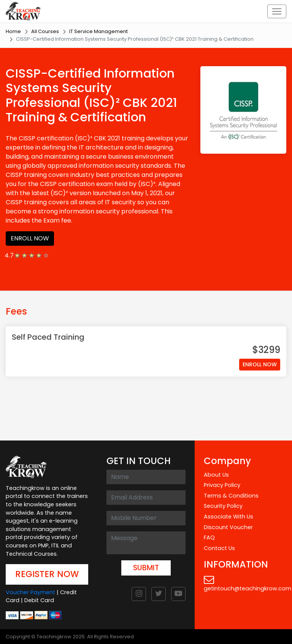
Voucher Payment (30, 592)
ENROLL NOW (30, 238)
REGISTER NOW (47, 574)
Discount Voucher (228, 527)
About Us (216, 475)
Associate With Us (229, 517)
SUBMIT (146, 568)
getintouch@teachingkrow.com (248, 583)
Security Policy (223, 506)
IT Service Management (98, 31)
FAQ (209, 537)
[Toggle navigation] (277, 11)
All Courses (45, 31)
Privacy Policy (222, 485)
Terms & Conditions (231, 496)
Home (13, 31)
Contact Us (219, 548)
